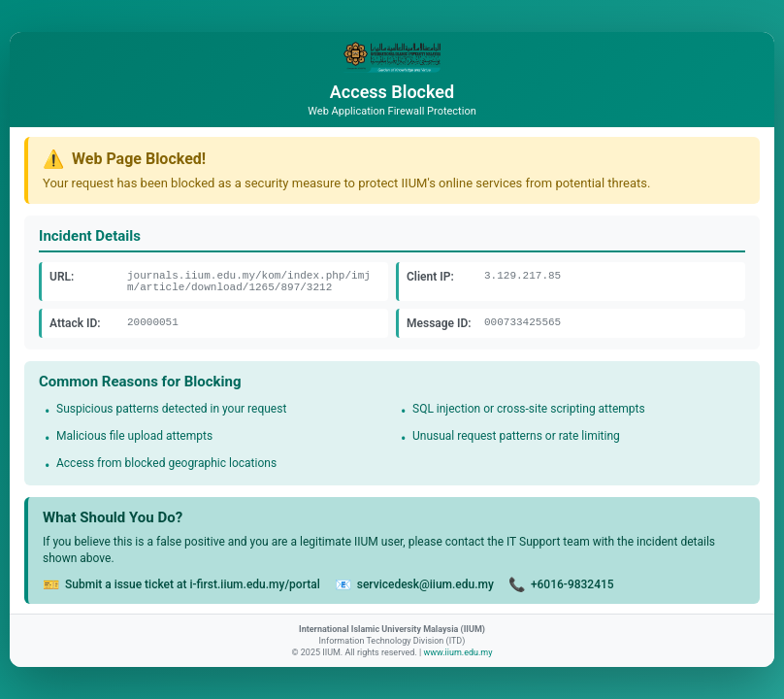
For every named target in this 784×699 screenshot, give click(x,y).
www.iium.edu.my (457, 652)
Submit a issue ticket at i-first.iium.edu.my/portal (193, 584)
